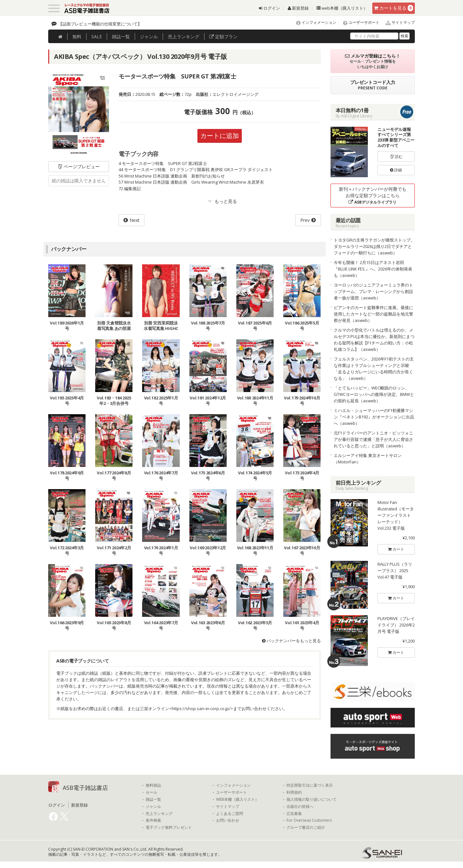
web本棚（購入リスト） (342, 8)
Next (135, 220)
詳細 (396, 170)
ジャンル (149, 37)
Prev (305, 220)
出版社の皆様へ (300, 807)
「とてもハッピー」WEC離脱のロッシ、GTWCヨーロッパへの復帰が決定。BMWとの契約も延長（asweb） (374, 394)
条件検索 (153, 820)
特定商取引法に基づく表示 (310, 785)
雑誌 (121, 37)
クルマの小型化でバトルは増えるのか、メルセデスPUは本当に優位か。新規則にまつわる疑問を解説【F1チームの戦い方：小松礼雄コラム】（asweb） (374, 340)
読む (396, 156)
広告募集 (294, 814)
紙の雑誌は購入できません (79, 181)
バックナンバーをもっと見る (291, 641)
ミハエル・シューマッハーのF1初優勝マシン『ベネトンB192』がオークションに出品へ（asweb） (374, 417)
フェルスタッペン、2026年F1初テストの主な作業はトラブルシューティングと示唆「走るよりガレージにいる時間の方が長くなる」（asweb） (374, 369)
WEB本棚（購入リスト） (237, 799)
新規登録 (298, 8)
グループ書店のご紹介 (306, 827)
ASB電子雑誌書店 (85, 788)
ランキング (184, 37)
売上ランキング (159, 814)
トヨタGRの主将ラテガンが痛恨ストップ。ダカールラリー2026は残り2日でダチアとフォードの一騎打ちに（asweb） (374, 246)
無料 (77, 37)
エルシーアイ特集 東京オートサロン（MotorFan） (368, 459)
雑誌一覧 (153, 799)
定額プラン (223, 37)
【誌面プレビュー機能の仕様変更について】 (100, 24)
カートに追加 (220, 136)
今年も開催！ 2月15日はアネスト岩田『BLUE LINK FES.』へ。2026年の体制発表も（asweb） (373, 269)
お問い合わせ (228, 820)
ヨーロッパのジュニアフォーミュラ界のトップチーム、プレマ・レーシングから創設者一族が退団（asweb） (373, 291)
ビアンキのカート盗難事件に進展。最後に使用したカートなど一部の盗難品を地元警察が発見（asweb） (373, 314)
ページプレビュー (79, 166)
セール (151, 792)
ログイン (269, 8)
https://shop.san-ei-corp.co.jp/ (201, 708)
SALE (97, 37)
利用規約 (294, 792)
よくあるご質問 (230, 814)
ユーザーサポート (358, 22)
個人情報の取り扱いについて (312, 799)
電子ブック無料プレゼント (169, 827)
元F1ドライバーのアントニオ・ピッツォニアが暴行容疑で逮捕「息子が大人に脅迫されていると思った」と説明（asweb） (373, 439)
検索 (404, 36)
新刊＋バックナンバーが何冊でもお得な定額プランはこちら (373, 195)
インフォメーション (313, 22)
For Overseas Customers (309, 820)
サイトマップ (398, 22)
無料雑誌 (153, 785)
